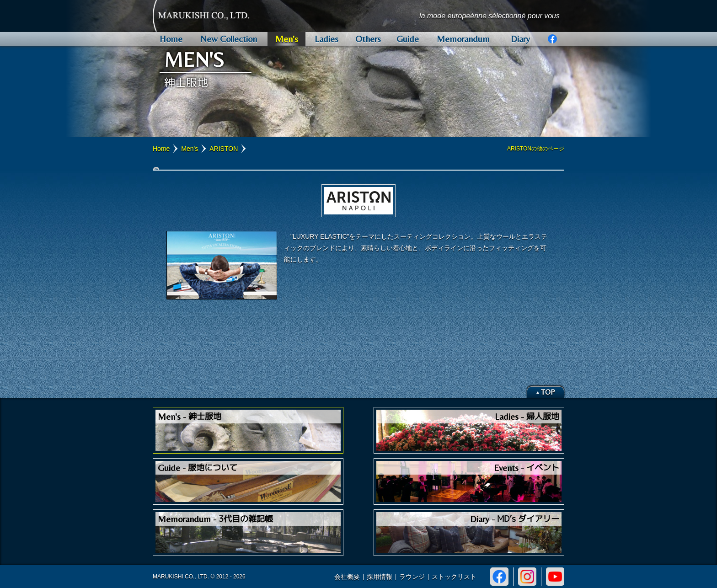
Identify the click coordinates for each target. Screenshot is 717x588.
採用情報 (380, 577)
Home (161, 149)
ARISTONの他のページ (536, 149)
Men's (190, 149)
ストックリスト (454, 577)
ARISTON (224, 149)
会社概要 (347, 577)
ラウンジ (412, 577)
